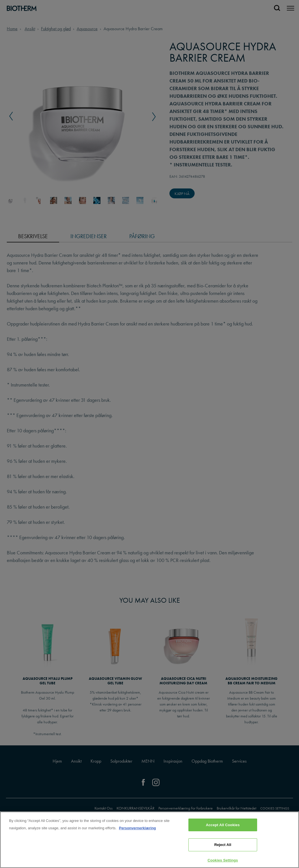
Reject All (223, 857)
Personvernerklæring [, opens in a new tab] (137, 841)
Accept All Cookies (223, 838)
